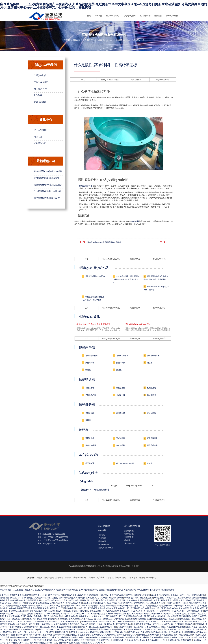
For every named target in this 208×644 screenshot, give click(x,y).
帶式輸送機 (90, 388)
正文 (83, 80)
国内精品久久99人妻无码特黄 (48, 614)
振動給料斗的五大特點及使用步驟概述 (93, 324)
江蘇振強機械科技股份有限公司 (78, 40)
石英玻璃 (100, 578)
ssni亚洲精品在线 (71, 616)
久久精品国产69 (25, 595)
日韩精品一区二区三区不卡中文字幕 (38, 640)
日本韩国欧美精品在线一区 (135, 616)
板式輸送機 (151, 388)
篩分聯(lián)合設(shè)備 (125, 463)
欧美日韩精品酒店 (170, 629)
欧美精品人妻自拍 (105, 608)
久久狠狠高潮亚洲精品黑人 (98, 595)
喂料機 (88, 370)
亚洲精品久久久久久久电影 (97, 598)
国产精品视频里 (166, 635)
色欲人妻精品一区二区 (28, 629)
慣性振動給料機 (153, 356)
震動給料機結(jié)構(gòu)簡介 (138, 324)
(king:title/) (86, 481)
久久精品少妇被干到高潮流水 (83, 640)
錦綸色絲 (110, 578)
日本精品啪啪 (118, 640)
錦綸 (124, 578)
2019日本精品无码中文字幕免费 (64, 627)
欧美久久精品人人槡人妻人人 (81, 619)
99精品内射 (129, 598)
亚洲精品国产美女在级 (152, 629)
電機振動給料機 (122, 356)
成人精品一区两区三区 (103, 619)
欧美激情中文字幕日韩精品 (38, 603)
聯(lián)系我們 (172, 16)
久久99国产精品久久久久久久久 (55, 600)
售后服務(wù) (104, 545)
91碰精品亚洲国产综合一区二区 (145, 624)
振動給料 (135, 221)
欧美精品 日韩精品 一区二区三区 (165, 619)
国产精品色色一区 (151, 611)
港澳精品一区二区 (178, 595)
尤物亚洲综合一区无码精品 (190, 619)
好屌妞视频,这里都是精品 (140, 619)
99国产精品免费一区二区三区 (15, 632)
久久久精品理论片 (104, 640)
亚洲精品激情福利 (73, 622)
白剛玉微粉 (132, 578)
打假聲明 (102, 538)
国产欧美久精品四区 (34, 611)
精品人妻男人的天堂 (62, 640)
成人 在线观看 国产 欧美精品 (179, 616)
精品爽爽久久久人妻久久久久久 (92, 616)
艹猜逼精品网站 (119, 603)
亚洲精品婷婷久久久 (90, 622)
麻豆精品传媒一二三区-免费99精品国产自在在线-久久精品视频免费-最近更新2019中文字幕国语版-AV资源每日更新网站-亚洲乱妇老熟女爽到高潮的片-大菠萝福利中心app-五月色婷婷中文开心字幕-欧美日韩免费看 (103, 6)
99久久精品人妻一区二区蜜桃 (172, 624)
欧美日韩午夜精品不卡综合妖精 (103, 606)
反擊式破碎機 (152, 438)
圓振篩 (88, 420)
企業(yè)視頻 (40, 75)
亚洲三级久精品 (188, 603)
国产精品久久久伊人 (107, 622)
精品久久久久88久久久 (80, 632)
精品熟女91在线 (123, 629)
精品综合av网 (134, 632)
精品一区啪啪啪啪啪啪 (196, 595)
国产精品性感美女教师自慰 (74, 595)
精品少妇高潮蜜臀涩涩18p (44, 619)
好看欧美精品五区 (120, 637)
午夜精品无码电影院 (17, 611)
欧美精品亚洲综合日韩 (153, 614)
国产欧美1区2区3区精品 (42, 595)
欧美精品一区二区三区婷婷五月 (76, 606)
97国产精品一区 (76, 600)
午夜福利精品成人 (15, 627)
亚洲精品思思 (70, 608)
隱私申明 (102, 541)
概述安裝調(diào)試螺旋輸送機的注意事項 (104, 242)
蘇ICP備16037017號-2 (109, 566)
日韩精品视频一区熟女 (69, 637)
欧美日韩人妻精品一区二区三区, (112, 600)
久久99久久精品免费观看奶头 (180, 640)
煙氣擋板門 (151, 578)
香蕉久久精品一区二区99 (49, 629)
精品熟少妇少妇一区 (108, 627)
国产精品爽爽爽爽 (20, 606)
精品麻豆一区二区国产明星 (173, 606)
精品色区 (28, 619)
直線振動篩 (151, 413)
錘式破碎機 (121, 445)
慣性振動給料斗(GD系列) (95, 276)
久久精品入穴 (142, 622)
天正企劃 (135, 566)
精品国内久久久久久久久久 (92, 643)
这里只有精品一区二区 (25, 624)
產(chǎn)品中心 (113, 16)
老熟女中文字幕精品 (24, 635)
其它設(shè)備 (88, 455)
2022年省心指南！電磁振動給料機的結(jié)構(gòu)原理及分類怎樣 (126, 279)
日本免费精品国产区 (195, 611)
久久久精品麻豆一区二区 (156, 640)
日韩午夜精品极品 (121, 619)
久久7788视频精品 (117, 595)
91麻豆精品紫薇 (60, 624)
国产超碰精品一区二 (114, 616)
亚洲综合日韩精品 (173, 603)
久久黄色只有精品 (12, 616)
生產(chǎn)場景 (41, 82)
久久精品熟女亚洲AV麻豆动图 (12, 637)
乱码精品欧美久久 (57, 603)
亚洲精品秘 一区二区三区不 (131, 611)
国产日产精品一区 (91, 600)
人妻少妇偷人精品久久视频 (68, 643)
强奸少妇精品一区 (99, 624)
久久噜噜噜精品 (188, 632)
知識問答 (158, 16)
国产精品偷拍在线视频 (135, 603)
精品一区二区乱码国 (15, 619)
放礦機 (119, 370)
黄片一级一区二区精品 (48, 598)
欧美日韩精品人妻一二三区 (18, 643)
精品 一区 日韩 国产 (50, 637)
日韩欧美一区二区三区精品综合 (178, 598)
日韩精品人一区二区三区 (88, 627)
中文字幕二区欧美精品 (43, 635)
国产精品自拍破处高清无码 (79, 635)
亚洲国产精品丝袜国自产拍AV (178, 600)
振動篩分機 (87, 405)
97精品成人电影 (200, 635)
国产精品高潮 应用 (33, 637)
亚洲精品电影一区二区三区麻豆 (127, 608)
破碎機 (84, 430)
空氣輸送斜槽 (91, 395)
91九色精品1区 (61, 619)
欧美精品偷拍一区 (97, 611)
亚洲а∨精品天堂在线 (44, 624)
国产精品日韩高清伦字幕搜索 (138, 595)
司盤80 (40, 578)
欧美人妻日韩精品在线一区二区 (43, 643)
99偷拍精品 (159, 598)
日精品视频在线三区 (8, 598)
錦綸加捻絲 (49, 578)
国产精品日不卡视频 (32, 600)
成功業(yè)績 (145, 16)
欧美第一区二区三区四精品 (160, 622)
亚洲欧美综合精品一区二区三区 (37, 627)
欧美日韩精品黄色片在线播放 (173, 627)
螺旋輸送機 (151, 395)
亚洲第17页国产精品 (80, 611)
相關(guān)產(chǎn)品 (110, 80)
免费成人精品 (159, 600)
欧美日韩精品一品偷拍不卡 (79, 624)
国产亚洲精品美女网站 (53, 616)
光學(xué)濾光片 (81, 578)
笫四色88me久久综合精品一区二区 (75, 614)
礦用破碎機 (90, 438)
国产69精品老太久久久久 (127, 635)
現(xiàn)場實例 (40, 130)
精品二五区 (84, 637)
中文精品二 (58, 595)
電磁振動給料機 (91, 356)
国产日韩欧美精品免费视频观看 (72, 598)
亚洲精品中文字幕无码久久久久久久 (187, 622)
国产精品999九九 (60, 635)
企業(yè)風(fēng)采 (106, 548)
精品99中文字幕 (16, 608)
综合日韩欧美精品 (10, 629)
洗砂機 (150, 463)
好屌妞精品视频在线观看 (100, 632)
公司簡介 (98, 16)
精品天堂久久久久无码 (155, 603)
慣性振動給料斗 (86, 186)
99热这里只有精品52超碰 (128, 606)
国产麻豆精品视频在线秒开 (102, 614)
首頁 (89, 16)
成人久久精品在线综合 (161, 595)
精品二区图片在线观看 (144, 598)
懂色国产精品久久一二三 (53, 608)
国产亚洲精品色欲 (199, 598)
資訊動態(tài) (136, 80)
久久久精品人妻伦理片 (25, 614)
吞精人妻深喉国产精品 (150, 632)
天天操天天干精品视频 (32, 608)
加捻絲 (118, 578)
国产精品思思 (49, 611)
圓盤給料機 (121, 363)
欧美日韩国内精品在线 (183, 635)
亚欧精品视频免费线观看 (149, 635)
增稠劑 (142, 578)
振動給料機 (87, 347)
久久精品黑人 (136, 629)
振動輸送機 (87, 379)
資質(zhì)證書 (130, 16)
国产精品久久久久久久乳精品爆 (176, 614)
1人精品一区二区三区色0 (15, 603)
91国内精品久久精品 (122, 614)
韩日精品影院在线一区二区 (152, 608)
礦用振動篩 (121, 413)
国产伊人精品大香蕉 (74, 603)
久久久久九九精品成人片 (135, 640)
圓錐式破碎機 (91, 445)
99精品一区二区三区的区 (87, 608)
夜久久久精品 (137, 614)
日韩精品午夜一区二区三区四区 (172, 611)
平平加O (68, 578)
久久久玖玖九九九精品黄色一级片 (97, 603)
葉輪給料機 (90, 363)
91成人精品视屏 (112, 611)
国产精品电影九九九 (186, 629)
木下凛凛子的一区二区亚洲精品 (73, 629)
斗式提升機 (121, 395)
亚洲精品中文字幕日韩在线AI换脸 (101, 629)
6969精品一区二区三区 (55, 622)
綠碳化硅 (59, 578)
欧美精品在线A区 (116, 598)
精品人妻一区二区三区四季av (119, 624)
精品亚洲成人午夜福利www (11, 600)
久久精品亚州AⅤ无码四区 (160, 637)
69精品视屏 (190, 624)
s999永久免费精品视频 (126, 622)
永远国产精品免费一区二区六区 (131, 627)
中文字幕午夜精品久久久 (28, 598)
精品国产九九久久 (63, 611)
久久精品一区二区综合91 (170, 632)
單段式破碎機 (152, 445)
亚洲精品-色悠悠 (171, 608)
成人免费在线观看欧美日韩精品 (140, 600)
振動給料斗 (86, 490)
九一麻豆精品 (16, 640)
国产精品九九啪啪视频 (156, 616)
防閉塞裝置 (90, 463)
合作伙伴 (38, 95)
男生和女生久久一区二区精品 (41, 632)
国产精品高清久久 (35, 606)
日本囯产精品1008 (152, 627)
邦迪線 (92, 578)
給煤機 (150, 363)
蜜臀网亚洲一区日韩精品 (139, 637)
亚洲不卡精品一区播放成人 (32, 616)
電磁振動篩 (90, 413)
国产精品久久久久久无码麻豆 (104, 635)
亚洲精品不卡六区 (62, 632)
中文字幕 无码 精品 (119, 632)
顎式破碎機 (121, 438)
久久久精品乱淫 (185, 608)
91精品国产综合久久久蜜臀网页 (31, 622)
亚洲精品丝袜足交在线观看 (100, 637)
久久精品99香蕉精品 (8, 595)
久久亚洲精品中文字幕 (53, 606)
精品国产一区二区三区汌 (182, 637)
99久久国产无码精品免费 (150, 606)
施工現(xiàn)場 (40, 89)
